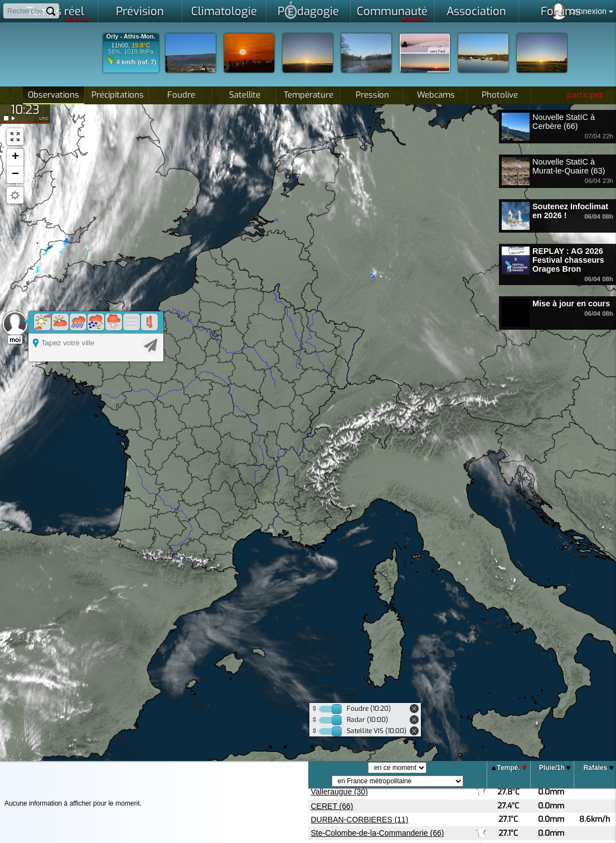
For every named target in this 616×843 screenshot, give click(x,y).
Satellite (245, 95)
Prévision (140, 11)
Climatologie (224, 11)
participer (585, 95)
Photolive (500, 95)
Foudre (181, 95)
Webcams (436, 95)
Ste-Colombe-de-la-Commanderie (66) (378, 833)
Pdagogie (308, 10)
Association (476, 11)
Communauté (393, 13)
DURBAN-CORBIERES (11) (360, 820)
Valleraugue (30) (339, 792)
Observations (54, 95)
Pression (372, 95)
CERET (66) (332, 806)
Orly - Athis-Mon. (130, 37)
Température (309, 95)
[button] (15, 158)
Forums (561, 11)
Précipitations (118, 95)
